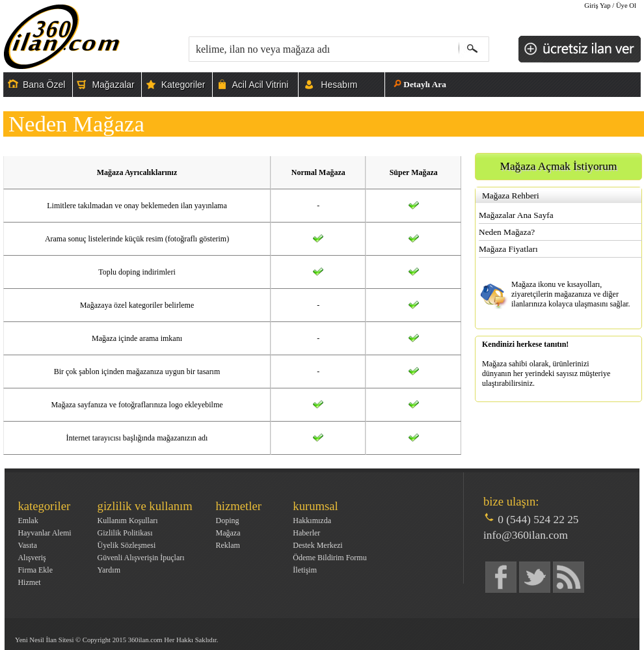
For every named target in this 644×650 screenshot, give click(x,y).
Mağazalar (113, 85)
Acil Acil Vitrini (260, 85)
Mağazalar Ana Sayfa (516, 215)
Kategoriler (183, 85)
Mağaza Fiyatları (508, 249)
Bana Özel (44, 85)
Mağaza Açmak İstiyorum (559, 166)
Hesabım (339, 85)
